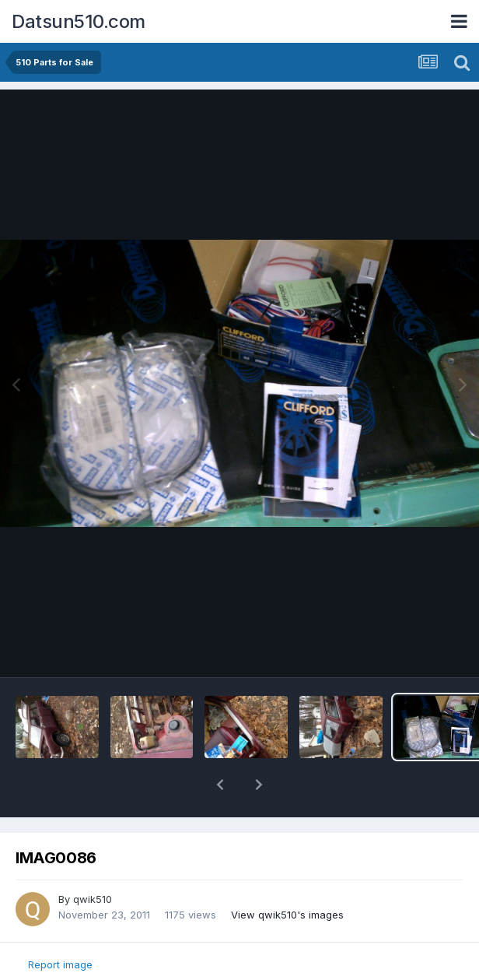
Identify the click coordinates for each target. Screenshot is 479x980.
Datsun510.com (79, 21)
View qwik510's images (287, 915)
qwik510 (93, 899)
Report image (60, 964)
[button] (220, 785)
